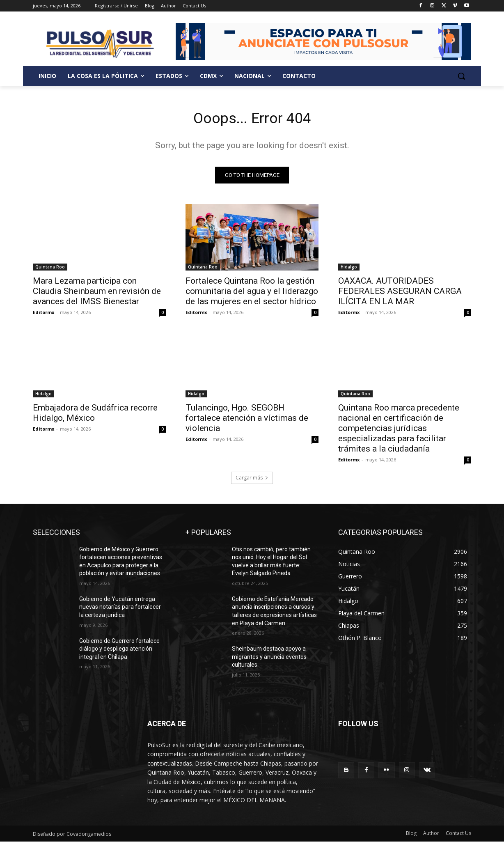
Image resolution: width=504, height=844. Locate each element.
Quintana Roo (50, 269)
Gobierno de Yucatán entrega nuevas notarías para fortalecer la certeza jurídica (120, 609)
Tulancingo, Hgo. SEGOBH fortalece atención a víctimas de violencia (247, 420)
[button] (461, 76)
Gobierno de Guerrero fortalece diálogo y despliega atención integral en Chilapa (119, 651)
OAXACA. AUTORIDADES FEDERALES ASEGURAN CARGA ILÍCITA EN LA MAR (400, 294)
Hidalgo (349, 269)
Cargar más (252, 480)
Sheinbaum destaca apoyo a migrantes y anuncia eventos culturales (269, 659)
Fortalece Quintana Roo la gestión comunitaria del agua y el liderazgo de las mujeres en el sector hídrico (252, 294)
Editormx (44, 315)
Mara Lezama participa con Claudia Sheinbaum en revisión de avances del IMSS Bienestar (97, 294)
